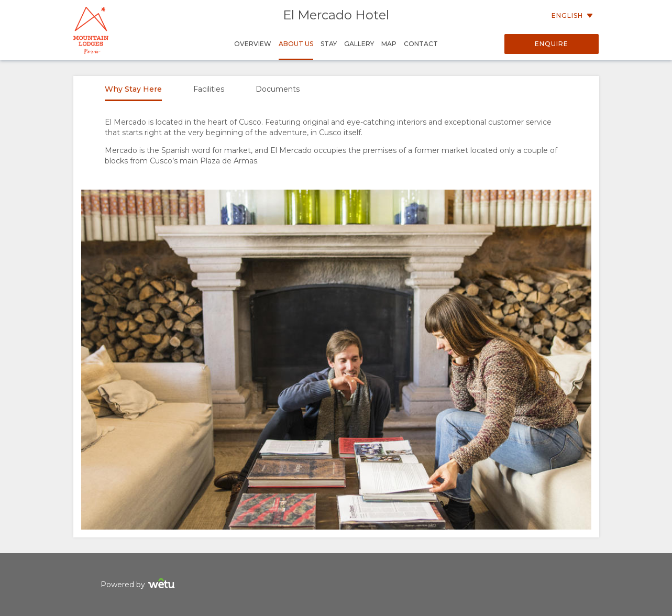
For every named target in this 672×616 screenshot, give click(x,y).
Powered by (139, 585)
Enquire (552, 44)
